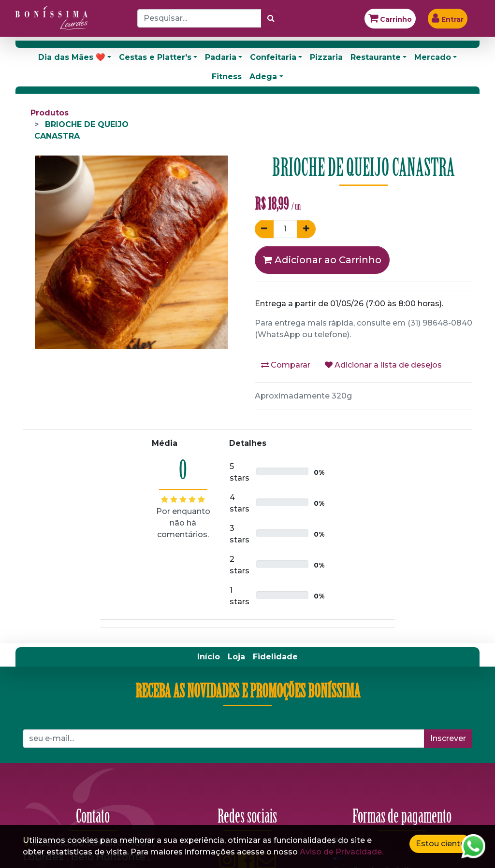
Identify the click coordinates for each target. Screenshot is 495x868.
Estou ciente (440, 844)
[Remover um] (264, 229)
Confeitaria (273, 57)
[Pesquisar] (271, 18)
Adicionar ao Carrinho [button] (322, 260)
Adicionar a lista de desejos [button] (383, 365)
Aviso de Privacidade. (342, 852)
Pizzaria (326, 57)
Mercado (433, 57)
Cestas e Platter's (155, 57)
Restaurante (376, 57)
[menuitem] (209, 657)
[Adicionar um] (306, 229)
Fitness (227, 77)
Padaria (221, 57)
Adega (263, 77)
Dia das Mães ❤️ (72, 57)
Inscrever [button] (448, 738)
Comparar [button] (286, 365)
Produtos (50, 113)
